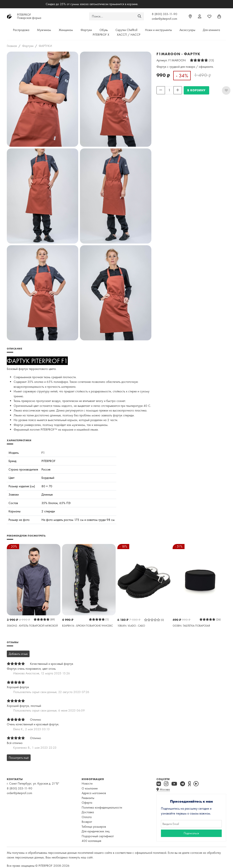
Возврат (87, 822)
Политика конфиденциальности (102, 807)
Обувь (104, 30)
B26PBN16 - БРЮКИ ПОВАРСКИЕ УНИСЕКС (87, 626)
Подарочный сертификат (98, 836)
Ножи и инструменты (158, 30)
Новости (87, 783)
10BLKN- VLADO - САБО (131, 626)
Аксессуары (187, 30)
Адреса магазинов (94, 793)
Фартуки (86, 30)
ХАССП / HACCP (129, 35)
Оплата (87, 817)
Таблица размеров (94, 827)
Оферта (87, 803)
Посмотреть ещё (19, 758)
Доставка (88, 812)
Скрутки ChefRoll (126, 30)
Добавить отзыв (18, 654)
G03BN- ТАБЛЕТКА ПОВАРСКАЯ (191, 626)
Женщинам (66, 30)
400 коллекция (91, 841)
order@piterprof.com (164, 19)
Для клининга (211, 30)
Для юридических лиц (96, 831)
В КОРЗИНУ (196, 90)
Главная (12, 46)
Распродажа (21, 30)
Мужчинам (44, 30)
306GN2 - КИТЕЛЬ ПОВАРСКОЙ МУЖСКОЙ (32, 626)
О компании (90, 788)
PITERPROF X (101, 35)
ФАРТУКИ (45, 46)
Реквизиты (88, 798)
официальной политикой (151, 853)
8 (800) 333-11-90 (165, 14)
